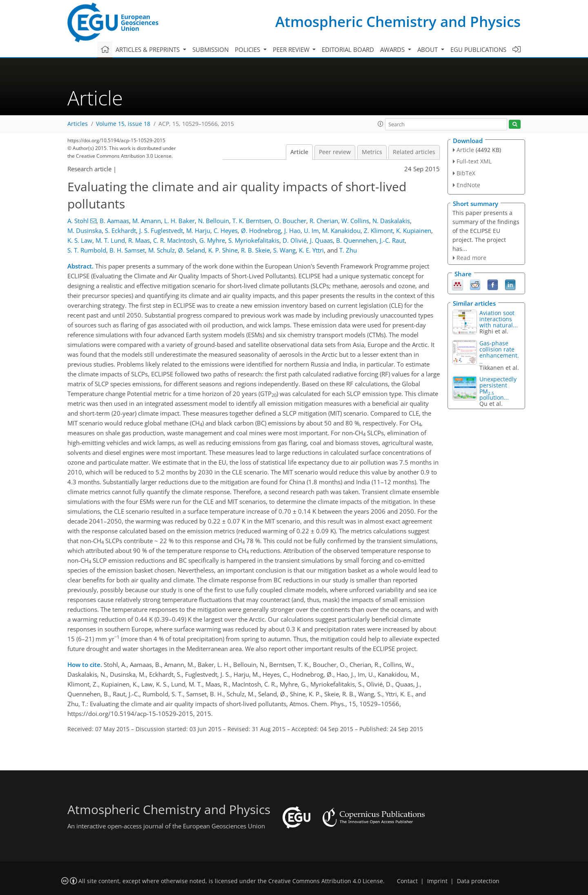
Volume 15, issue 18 (123, 124)
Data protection (478, 881)
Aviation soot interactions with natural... (499, 319)
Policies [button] (248, 49)
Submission (210, 49)
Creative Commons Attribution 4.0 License (326, 881)
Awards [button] (393, 49)
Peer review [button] (292, 49)
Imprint (437, 881)
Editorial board (348, 49)
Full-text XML (474, 161)
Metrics (372, 152)
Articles (78, 124)
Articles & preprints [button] (148, 49)
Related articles (414, 152)
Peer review (335, 152)
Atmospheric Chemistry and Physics (398, 21)
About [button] (428, 49)
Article (299, 152)
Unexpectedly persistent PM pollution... (498, 388)
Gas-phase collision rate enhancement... (499, 352)
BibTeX (466, 173)
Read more (471, 258)
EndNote (468, 185)
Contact (407, 881)
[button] (381, 124)
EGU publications (478, 49)
